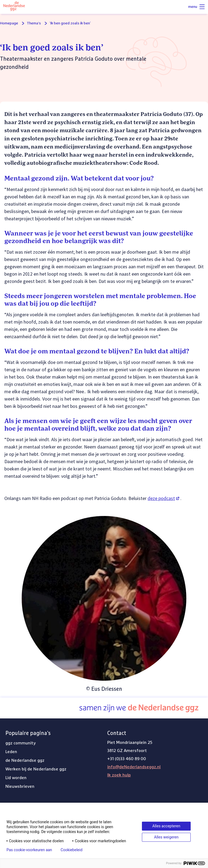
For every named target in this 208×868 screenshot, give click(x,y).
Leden (11, 752)
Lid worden (16, 778)
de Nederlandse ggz (25, 760)
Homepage (9, 23)
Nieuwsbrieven (20, 786)
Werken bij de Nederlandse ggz (36, 769)
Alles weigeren (166, 837)
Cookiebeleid (71, 850)
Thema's (34, 23)
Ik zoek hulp (119, 775)
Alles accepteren (166, 826)
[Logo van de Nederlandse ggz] (14, 7)
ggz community (21, 743)
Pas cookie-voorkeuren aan (29, 850)
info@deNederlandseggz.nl (134, 767)
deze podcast (164, 498)
